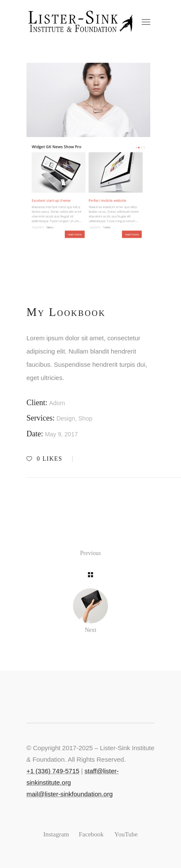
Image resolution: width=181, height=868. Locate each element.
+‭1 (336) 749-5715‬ (53, 771)
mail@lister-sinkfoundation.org (70, 794)
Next (90, 630)
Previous (91, 553)
